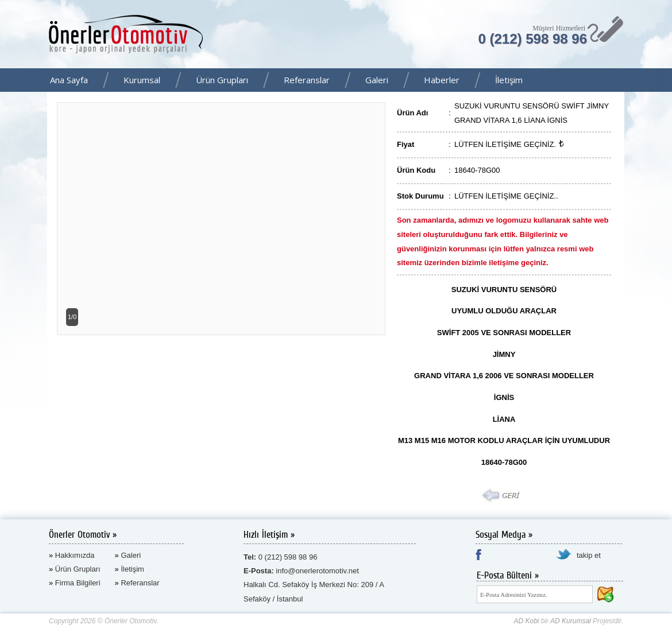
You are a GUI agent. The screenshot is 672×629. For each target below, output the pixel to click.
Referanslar (307, 80)
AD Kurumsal (571, 621)
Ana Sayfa (69, 80)
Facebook (660, 81)
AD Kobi (526, 621)
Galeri (377, 80)
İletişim (509, 80)
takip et (589, 555)
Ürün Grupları (222, 80)
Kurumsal (142, 80)
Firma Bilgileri (78, 583)
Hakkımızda (75, 555)
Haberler (442, 80)
